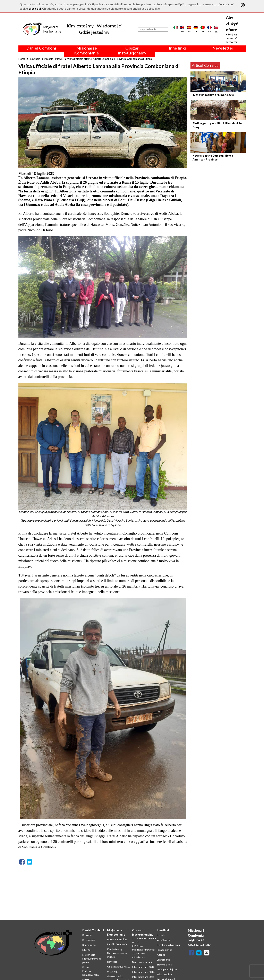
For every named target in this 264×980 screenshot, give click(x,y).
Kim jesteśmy (80, 26)
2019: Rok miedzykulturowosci (143, 948)
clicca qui (35, 8)
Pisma (86, 967)
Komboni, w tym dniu (168, 945)
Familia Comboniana (118, 944)
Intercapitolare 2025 (143, 977)
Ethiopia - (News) (54, 59)
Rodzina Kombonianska (91, 973)
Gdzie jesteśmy (94, 32)
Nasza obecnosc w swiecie (117, 955)
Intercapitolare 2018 (143, 972)
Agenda (161, 955)
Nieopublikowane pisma (92, 960)
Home (22, 59)
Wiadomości (109, 26)
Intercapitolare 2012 (143, 967)
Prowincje (35, 59)
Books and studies (117, 939)
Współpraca (163, 940)
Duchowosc (89, 940)
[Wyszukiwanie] (153, 29)
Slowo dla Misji (115, 976)
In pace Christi (165, 950)
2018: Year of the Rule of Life (144, 940)
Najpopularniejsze (167, 969)
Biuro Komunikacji (142, 962)
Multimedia (89, 955)
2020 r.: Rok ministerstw (139, 955)
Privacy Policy (164, 974)
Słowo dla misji (165, 965)
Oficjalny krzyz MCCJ (119, 967)
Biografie (87, 935)
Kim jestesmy (115, 949)
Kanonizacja (89, 945)
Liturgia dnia (164, 960)
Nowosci (112, 962)
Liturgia (86, 950)
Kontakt (161, 935)
